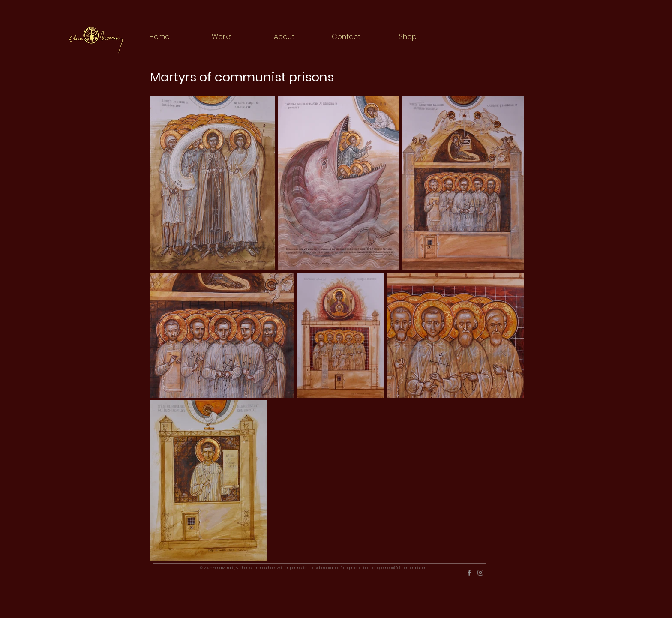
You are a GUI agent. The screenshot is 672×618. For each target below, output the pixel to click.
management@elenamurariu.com (399, 568)
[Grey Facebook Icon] (469, 573)
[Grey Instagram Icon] (480, 573)
